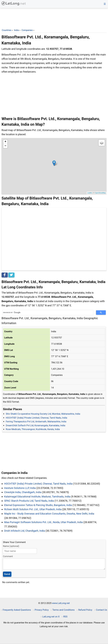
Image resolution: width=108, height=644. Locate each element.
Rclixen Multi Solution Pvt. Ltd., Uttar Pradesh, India (33, 509)
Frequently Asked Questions (17, 610)
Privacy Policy (42, 610)
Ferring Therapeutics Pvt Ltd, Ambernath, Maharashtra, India (36, 422)
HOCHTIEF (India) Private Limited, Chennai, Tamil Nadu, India (36, 418)
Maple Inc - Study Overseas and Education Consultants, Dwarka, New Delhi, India (49, 514)
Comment (8, 556)
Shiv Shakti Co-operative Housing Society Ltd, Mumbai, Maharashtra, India (43, 414)
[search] (47, 313)
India (16, 30)
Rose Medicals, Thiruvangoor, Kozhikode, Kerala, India (33, 429)
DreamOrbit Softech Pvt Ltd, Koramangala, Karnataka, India (36, 425)
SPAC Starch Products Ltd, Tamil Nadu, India (29, 501)
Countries (7, 30)
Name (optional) (11, 546)
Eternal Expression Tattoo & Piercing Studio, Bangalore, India (38, 505)
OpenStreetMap (100, 193)
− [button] (5, 146)
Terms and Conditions (63, 610)
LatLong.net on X (51, 617)
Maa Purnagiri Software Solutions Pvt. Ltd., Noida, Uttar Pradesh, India (43, 522)
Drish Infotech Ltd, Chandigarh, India (25, 531)
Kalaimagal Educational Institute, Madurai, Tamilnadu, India (37, 497)
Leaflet (90, 193)
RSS (65, 617)
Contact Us (101, 610)
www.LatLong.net (61, 603)
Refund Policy (85, 610)
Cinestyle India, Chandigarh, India (23, 492)
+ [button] (5, 142)
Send (7, 574)
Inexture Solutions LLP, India (20, 488)
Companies (27, 30)
